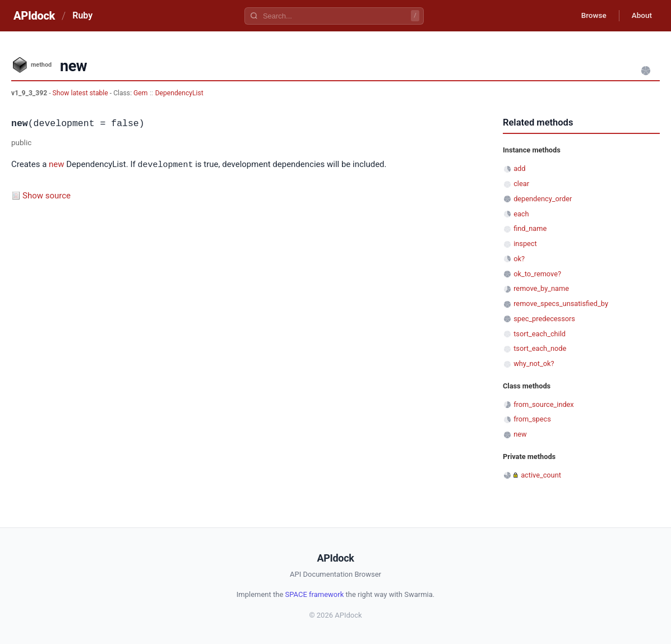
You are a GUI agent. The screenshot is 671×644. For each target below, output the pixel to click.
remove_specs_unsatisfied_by (561, 304)
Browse (589, 16)
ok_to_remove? (537, 274)
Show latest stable (81, 93)
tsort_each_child (540, 334)
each (521, 214)
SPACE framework (315, 594)
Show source (47, 195)
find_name (530, 228)
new (57, 165)
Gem (140, 93)
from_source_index (544, 404)
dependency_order (543, 199)
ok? (519, 259)
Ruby (82, 15)
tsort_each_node (540, 348)
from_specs (532, 419)
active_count (541, 475)
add (519, 168)
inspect (525, 244)
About (640, 16)
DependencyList (179, 93)
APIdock (34, 16)
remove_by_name (541, 288)
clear (521, 184)
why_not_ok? (534, 363)
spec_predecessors (544, 319)
